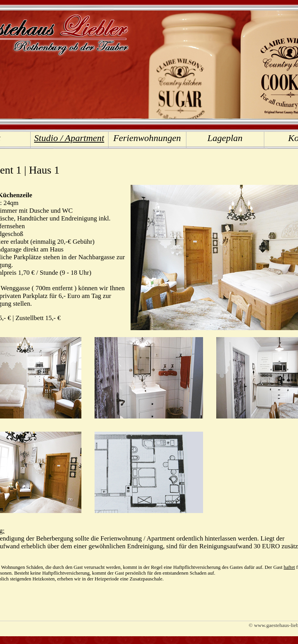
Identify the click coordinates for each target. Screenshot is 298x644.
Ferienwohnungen (147, 138)
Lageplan (225, 138)
